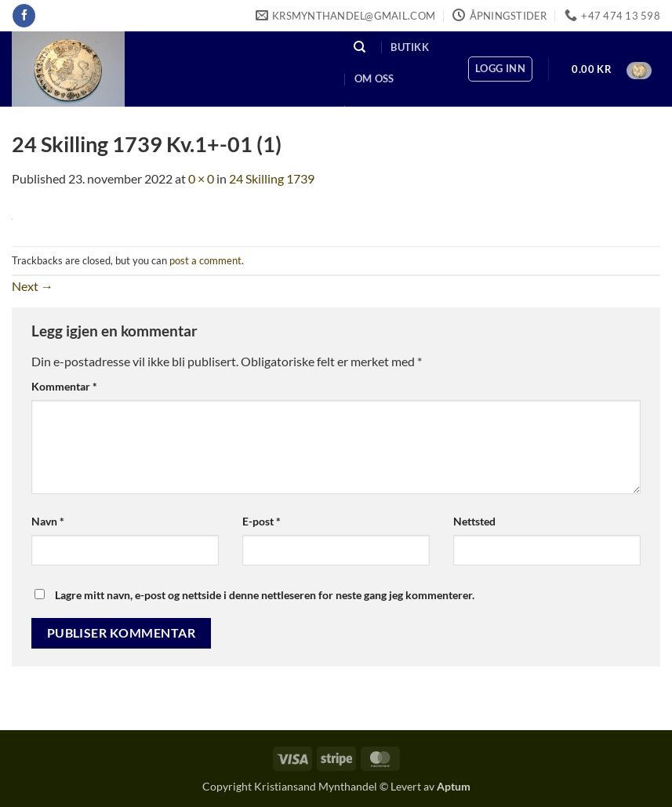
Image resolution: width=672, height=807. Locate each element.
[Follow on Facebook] (24, 16)
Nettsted (474, 521)
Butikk (410, 47)
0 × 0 (201, 178)
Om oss (374, 78)
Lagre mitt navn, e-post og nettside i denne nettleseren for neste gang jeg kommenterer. (265, 595)
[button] (500, 69)
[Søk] (360, 47)
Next (33, 286)
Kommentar (64, 386)
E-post (262, 521)
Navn (48, 521)
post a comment (205, 260)
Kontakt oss (390, 111)
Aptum (454, 786)
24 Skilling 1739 (272, 178)
